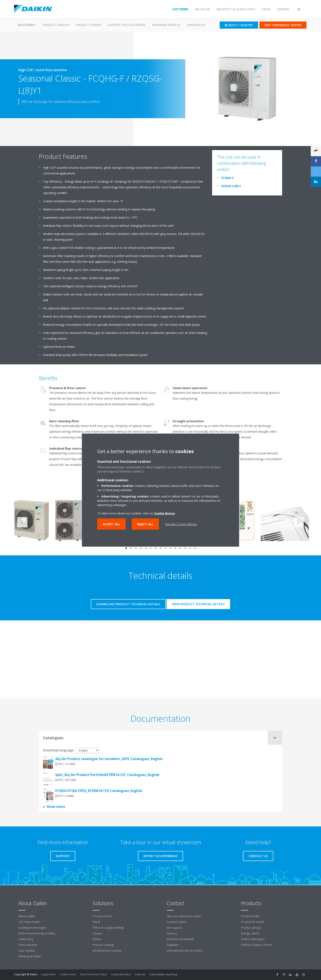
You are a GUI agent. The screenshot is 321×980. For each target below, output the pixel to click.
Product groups (56, 25)
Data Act (140, 974)
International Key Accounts (184, 950)
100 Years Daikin (29, 922)
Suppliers (173, 945)
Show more (56, 807)
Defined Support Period (257, 945)
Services (172, 933)
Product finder (88, 25)
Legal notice (49, 974)
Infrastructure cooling (107, 950)
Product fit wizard (253, 922)
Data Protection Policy (94, 974)
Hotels (97, 939)
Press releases (28, 945)
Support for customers (127, 25)
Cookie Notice (164, 513)
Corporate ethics (121, 974)
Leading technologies (32, 928)
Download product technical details (128, 604)
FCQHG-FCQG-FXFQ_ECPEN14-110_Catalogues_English (99, 791)
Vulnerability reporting (163, 974)
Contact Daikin (176, 922)
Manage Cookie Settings (181, 524)
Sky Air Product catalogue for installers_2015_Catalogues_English (109, 759)
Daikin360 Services (166, 25)
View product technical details (198, 604)
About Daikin (27, 916)
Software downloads (180, 939)
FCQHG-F (227, 178)
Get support (175, 928)
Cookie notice (68, 974)
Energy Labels (250, 933)
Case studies (27, 950)
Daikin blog (196, 25)
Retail (96, 922)
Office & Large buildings (108, 928)
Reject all (145, 524)
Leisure (97, 933)
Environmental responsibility (37, 933)
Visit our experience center (184, 916)
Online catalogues (253, 939)
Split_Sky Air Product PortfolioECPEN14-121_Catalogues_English (107, 775)
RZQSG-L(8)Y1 (231, 186)
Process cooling (103, 945)
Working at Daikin (30, 956)
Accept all (111, 524)
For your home (102, 916)
